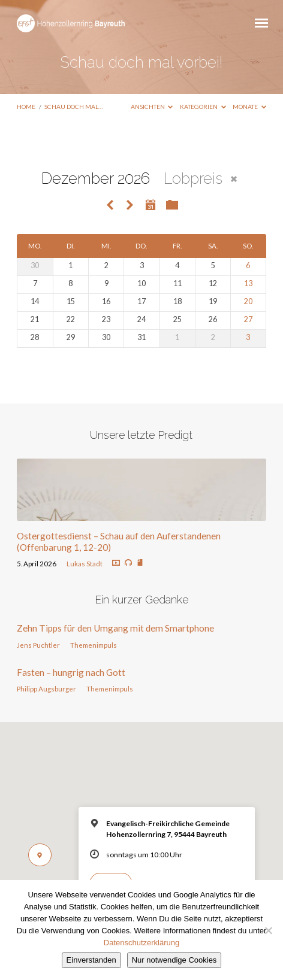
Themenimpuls (94, 645)
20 (248, 301)
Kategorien (203, 107)
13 (248, 283)
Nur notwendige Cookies (174, 960)
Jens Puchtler (38, 645)
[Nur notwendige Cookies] (268, 930)
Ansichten (152, 107)
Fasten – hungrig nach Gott (71, 672)
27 (248, 319)
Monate (249, 107)
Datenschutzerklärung (141, 943)
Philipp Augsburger (46, 689)
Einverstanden (91, 960)
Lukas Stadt (85, 564)
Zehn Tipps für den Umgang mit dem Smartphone (115, 628)
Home (26, 107)
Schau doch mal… (73, 107)
